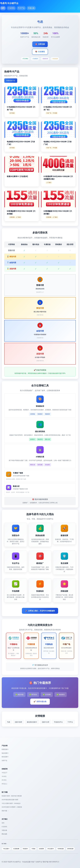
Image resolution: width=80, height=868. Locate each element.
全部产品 (4, 760)
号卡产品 (21, 8)
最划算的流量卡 (32, 722)
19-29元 (4, 776)
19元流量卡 (6, 849)
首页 (3, 8)
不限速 (33, 849)
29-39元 (4, 780)
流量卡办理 (46, 722)
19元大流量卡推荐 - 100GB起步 (11, 803)
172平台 (70, 722)
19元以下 (4, 773)
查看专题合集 (40, 702)
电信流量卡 (5, 753)
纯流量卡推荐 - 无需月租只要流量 (12, 796)
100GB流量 (61, 849)
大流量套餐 (16, 849)
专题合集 (31, 8)
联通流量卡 (5, 749)
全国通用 (41, 849)
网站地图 (4, 834)
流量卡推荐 (18, 722)
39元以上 (4, 784)
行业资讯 (11, 8)
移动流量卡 (5, 757)
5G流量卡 (25, 849)
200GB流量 (70, 849)
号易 (9, 722)
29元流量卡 (51, 849)
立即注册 (40, 44)
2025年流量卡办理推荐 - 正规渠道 (12, 807)
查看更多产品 (11, 81)
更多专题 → (5, 811)
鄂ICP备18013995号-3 (51, 862)
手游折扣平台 (58, 722)
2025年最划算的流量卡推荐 (10, 800)
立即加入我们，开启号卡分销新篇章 (40, 611)
